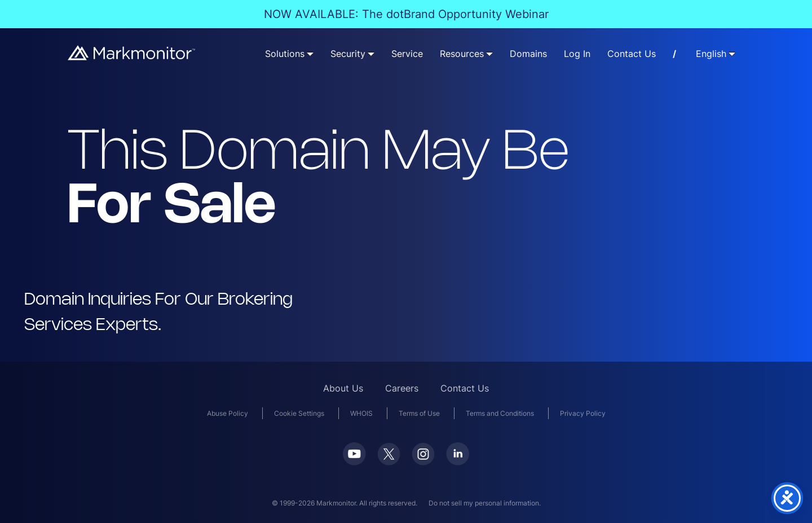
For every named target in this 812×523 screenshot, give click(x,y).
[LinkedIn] (458, 462)
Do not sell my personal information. (485, 503)
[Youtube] (354, 462)
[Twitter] (389, 462)
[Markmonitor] (132, 57)
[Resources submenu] (489, 54)
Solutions (285, 54)
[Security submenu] (371, 54)
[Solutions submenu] (310, 54)
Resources (462, 54)
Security (348, 54)
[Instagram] (423, 462)
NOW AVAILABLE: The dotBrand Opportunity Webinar (406, 14)
